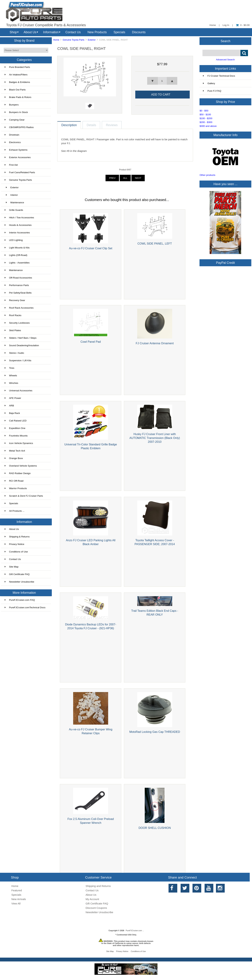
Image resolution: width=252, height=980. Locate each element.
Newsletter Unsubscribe (20, 582)
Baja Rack (12, 413)
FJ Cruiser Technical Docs (219, 76)
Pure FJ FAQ (212, 91)
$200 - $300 (206, 122)
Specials (119, 32)
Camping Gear (15, 120)
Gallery (209, 83)
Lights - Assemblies (17, 263)
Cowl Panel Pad (91, 342)
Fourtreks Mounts (16, 436)
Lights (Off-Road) (16, 255)
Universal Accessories (19, 391)
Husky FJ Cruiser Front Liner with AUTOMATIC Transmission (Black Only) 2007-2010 (155, 438)
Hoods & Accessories (18, 225)
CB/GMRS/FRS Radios (19, 127)
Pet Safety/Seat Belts (18, 293)
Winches (11, 383)
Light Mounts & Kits (17, 248)
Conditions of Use (16, 552)
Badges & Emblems (17, 82)
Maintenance (14, 202)
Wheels (11, 376)
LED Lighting (14, 240)
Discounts (139, 32)
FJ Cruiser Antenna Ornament (155, 343)
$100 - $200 (206, 118)
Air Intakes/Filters (16, 75)
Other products (207, 175)
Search (226, 41)
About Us (30, 32)
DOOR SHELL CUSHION (155, 828)
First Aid (11, 165)
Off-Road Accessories (18, 278)
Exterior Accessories (18, 157)
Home (213, 25)
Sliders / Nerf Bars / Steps (21, 338)
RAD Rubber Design (18, 473)
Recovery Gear (15, 300)
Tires (10, 368)
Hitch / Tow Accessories (19, 218)
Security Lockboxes (17, 323)
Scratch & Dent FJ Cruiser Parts (24, 496)
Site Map (12, 567)
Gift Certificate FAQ (17, 574)
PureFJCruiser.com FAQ (20, 600)
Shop (13, 32)
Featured (17, 890)
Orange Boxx (14, 458)
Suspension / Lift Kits (18, 360)
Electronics (13, 142)
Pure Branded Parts (17, 67)
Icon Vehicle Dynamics (19, 443)
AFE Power (13, 398)
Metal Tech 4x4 (15, 451)
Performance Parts (17, 285)
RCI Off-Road (14, 481)
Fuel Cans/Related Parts (20, 172)
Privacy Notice (15, 544)
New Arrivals (19, 899)
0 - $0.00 (243, 25)
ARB (9, 406)
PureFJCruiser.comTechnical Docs (25, 607)
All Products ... (15, 511)
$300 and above (208, 126)
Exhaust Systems (16, 150)
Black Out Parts (15, 90)
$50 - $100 (205, 114)
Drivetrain (12, 135)
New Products (97, 32)
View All (16, 903)
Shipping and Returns (98, 886)
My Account (92, 899)
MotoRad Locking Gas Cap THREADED (155, 732)
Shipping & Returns (17, 537)
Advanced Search (225, 60)
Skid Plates (13, 330)
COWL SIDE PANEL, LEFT (155, 244)
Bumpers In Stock (16, 112)
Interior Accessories (17, 233)
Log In (226, 25)
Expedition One (15, 428)
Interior (11, 195)
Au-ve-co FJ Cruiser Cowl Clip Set (91, 248)
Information (51, 32)
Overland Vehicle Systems (21, 466)
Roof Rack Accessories (19, 308)
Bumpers (12, 105)
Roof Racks (13, 315)
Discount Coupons (96, 908)
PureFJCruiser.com (134, 930)
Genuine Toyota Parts (73, 40)
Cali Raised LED (16, 421)
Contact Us (73, 32)
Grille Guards (14, 210)
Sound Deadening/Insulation (22, 345)
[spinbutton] (162, 81)
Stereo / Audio (14, 353)
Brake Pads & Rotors (18, 97)
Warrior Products (16, 488)
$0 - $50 (204, 111)
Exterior (92, 40)
